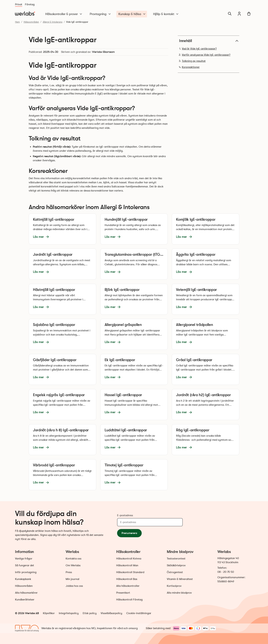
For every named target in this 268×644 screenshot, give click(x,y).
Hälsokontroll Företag (129, 600)
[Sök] (230, 14)
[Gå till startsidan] (25, 14)
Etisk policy (90, 613)
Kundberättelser (25, 600)
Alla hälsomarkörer (26, 593)
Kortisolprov (174, 586)
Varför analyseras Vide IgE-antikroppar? (206, 55)
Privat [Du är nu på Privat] (19, 4)
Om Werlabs (73, 565)
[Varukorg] (249, 14)
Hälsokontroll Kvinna (129, 559)
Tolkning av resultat (194, 61)
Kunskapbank (23, 579)
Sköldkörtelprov (176, 565)
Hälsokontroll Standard (130, 572)
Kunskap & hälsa (132, 14)
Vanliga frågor (24, 559)
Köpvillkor (49, 613)
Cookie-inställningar (139, 613)
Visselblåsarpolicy (111, 613)
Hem (17, 22)
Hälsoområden (31, 22)
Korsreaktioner (191, 67)
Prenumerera (129, 533)
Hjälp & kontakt (166, 14)
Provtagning (100, 14)
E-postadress (125, 515)
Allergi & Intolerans (53, 22)
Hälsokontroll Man (127, 565)
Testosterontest (176, 559)
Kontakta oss (73, 559)
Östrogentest (175, 572)
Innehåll (209, 41)
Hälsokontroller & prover (64, 14)
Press (69, 572)
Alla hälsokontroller (128, 586)
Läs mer (41, 237)
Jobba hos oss (74, 586)
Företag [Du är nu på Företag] (30, 4)
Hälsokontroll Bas (127, 579)
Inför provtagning (26, 572)
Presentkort (123, 593)
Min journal (72, 579)
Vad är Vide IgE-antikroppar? (199, 49)
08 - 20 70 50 (226, 572)
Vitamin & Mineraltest (180, 579)
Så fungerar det (25, 565)
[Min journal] (239, 14)
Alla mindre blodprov (179, 593)
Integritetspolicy (69, 613)
